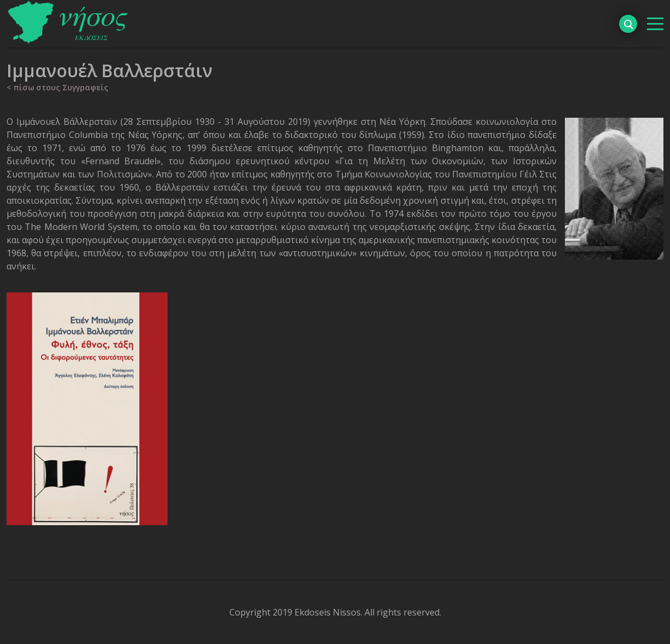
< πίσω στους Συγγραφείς (57, 87)
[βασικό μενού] (655, 24)
